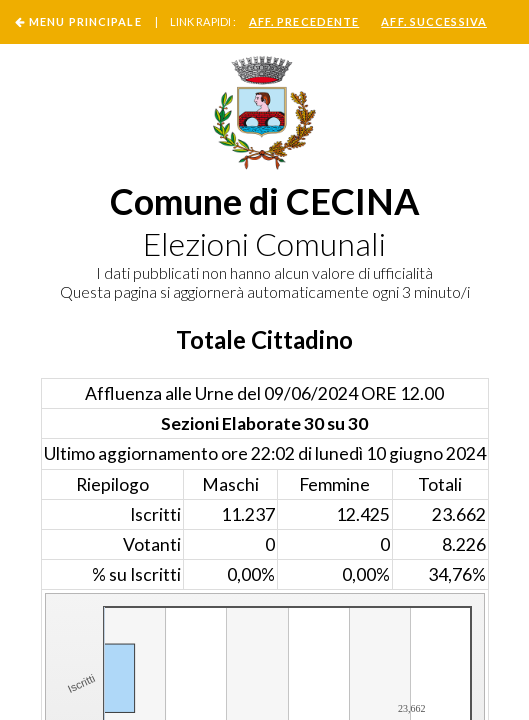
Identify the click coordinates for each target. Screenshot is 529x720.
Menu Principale (85, 21)
